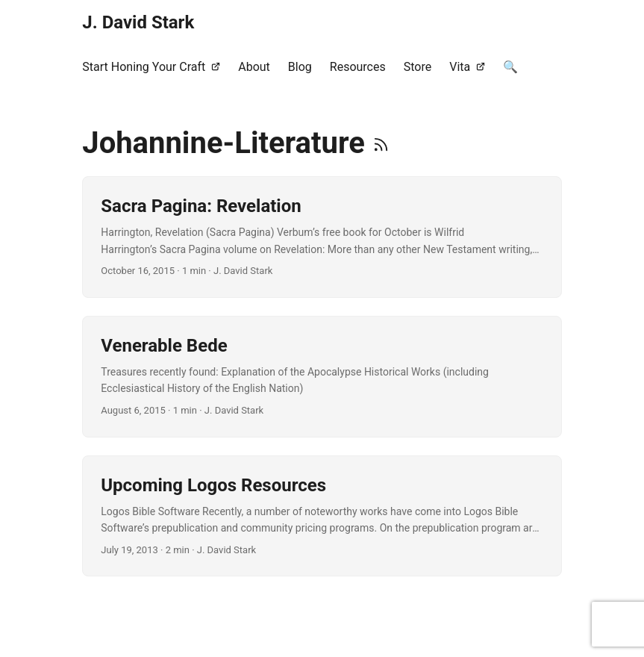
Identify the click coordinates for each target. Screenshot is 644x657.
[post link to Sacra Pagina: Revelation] (322, 237)
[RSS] (381, 143)
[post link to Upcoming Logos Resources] (322, 516)
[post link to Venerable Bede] (322, 377)
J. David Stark (138, 22)
